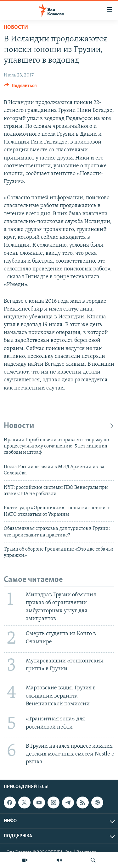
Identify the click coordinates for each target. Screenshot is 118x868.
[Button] (20, 87)
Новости (16, 27)
